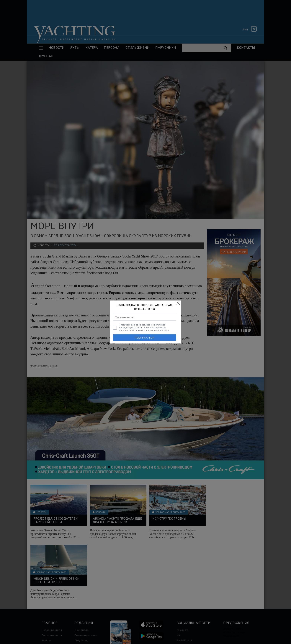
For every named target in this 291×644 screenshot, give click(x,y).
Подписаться (145, 338)
